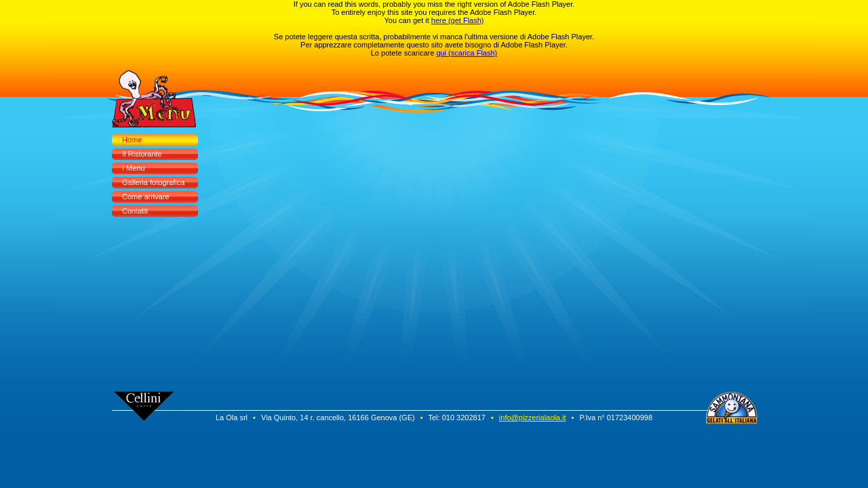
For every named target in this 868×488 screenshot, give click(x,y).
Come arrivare (146, 197)
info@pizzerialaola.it (533, 418)
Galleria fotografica (153, 182)
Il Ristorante (142, 154)
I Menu (134, 168)
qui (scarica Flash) (467, 53)
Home (132, 140)
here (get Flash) (458, 20)
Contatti (135, 211)
